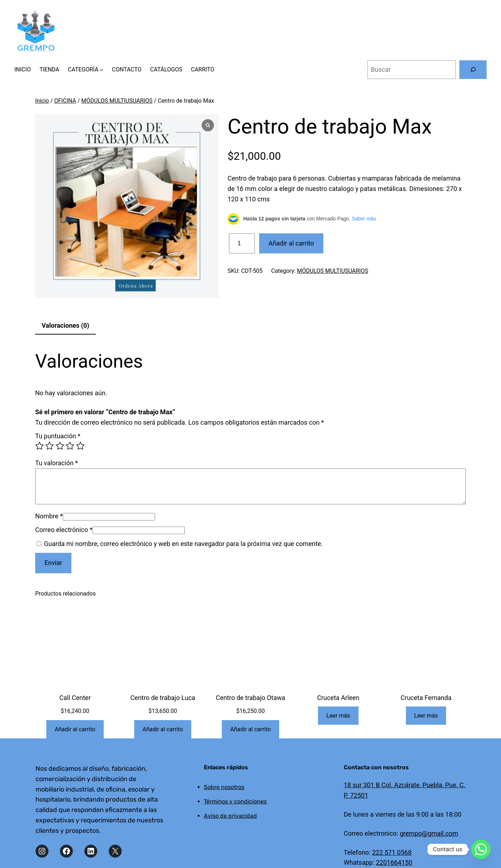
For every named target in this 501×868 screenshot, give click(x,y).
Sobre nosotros (224, 787)
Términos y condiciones (235, 801)
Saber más (364, 219)
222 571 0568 (392, 852)
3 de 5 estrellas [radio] (60, 446)
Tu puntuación (58, 436)
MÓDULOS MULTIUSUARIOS (117, 101)
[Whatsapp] (481, 849)
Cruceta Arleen (338, 698)
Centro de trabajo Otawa (250, 698)
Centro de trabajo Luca (163, 698)
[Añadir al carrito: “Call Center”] (75, 729)
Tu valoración (57, 463)
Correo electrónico (64, 530)
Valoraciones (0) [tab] (65, 325)
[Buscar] (473, 70)
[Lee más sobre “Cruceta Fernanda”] (426, 716)
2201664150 (394, 862)
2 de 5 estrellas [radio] (50, 446)
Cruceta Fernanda (426, 698)
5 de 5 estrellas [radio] (80, 446)
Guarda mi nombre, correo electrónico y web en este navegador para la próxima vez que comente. (183, 544)
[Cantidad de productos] (242, 244)
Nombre (49, 516)
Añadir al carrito (291, 243)
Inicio (42, 101)
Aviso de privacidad (230, 816)
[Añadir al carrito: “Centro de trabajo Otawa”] (250, 729)
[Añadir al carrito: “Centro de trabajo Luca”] (163, 729)
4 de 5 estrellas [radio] (70, 446)
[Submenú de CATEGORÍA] (102, 70)
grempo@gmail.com (429, 833)
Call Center (75, 698)
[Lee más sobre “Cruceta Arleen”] (338, 716)
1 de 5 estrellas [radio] (39, 446)
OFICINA (65, 101)
